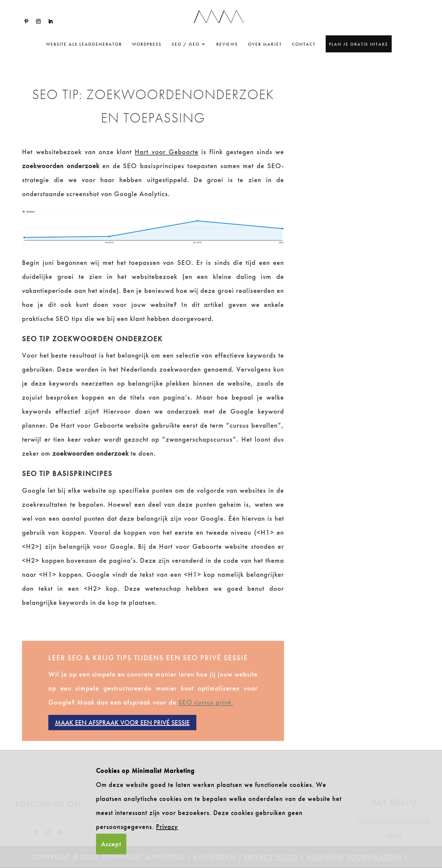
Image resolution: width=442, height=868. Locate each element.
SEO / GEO (186, 44)
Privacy (167, 827)
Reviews (227, 44)
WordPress (147, 44)
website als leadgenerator (84, 44)
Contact (304, 44)
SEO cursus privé (206, 702)
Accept (111, 844)
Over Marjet (265, 44)
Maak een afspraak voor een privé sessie (122, 723)
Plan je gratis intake (359, 44)
